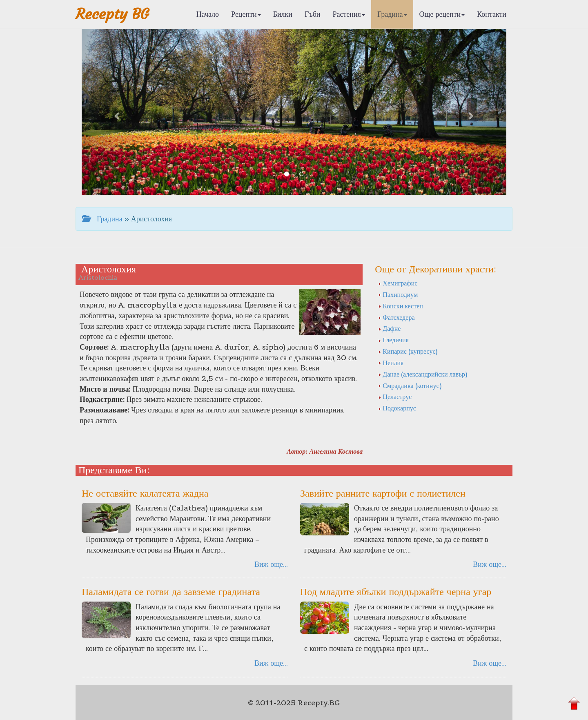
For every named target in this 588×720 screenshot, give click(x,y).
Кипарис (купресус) (408, 351)
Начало (208, 14)
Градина (392, 14)
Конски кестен (401, 306)
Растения (349, 14)
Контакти (492, 14)
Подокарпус (397, 408)
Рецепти (246, 14)
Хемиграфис (398, 283)
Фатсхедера (396, 317)
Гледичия (393, 340)
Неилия (391, 363)
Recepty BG (112, 14)
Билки (283, 14)
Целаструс (395, 397)
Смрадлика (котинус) (410, 386)
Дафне (389, 328)
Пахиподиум (398, 294)
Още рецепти (442, 14)
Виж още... (271, 564)
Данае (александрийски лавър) (423, 374)
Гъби (313, 14)
